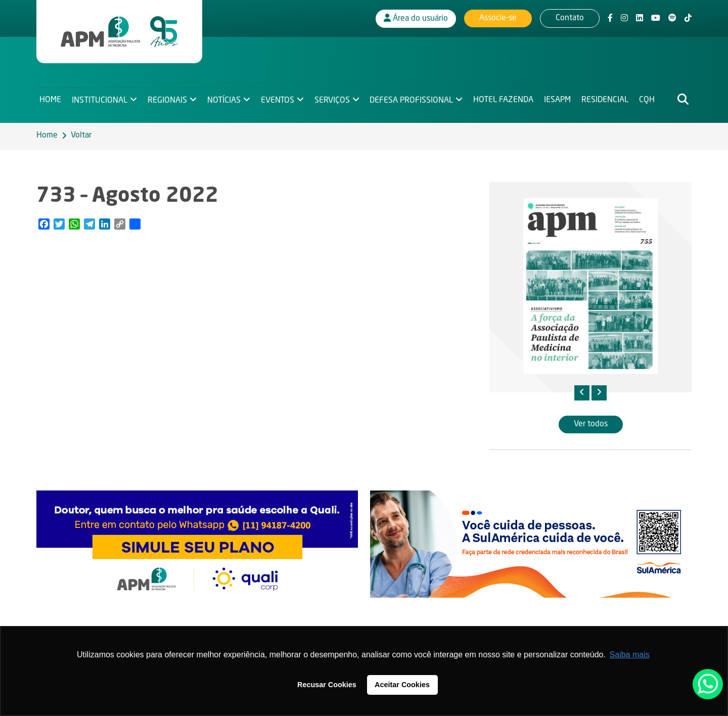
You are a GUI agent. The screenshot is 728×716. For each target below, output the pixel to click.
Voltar (81, 136)
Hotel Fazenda (507, 99)
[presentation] (582, 393)
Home (50, 99)
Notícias (225, 99)
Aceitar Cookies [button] (402, 685)
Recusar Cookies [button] (327, 685)
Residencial (609, 99)
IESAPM (561, 99)
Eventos (279, 99)
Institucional (100, 99)
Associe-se (498, 18)
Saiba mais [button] (630, 655)
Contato (570, 18)
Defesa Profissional (414, 99)
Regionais (168, 99)
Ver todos (591, 424)
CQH (651, 99)
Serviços (334, 99)
